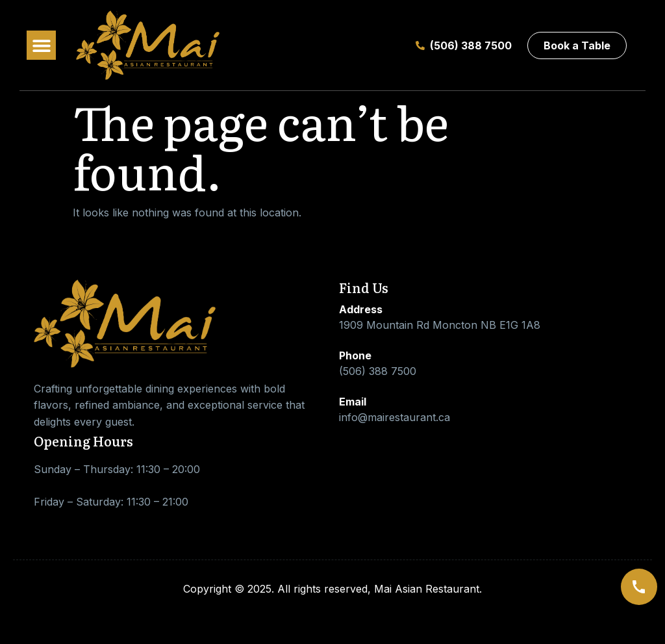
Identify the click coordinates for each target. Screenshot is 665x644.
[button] (41, 45)
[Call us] (639, 587)
